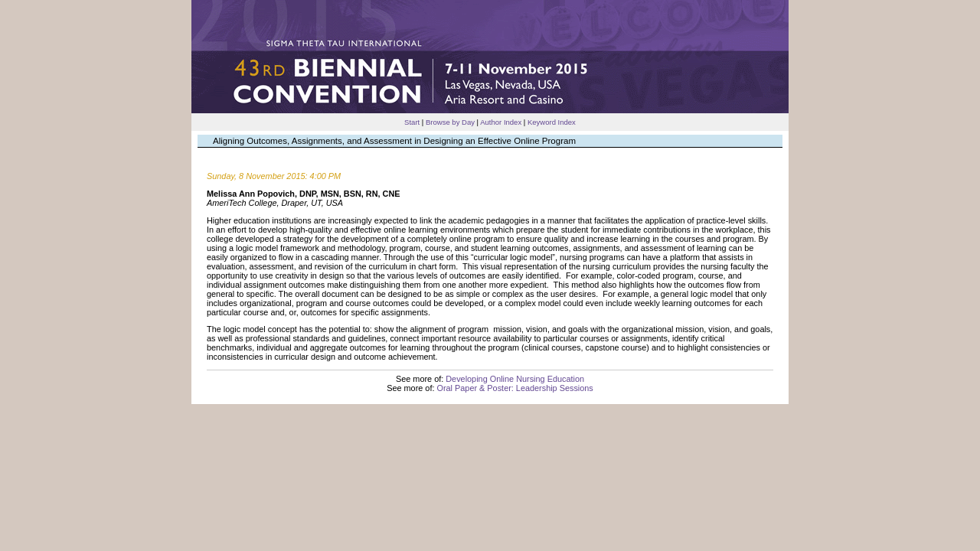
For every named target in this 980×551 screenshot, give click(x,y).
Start (412, 122)
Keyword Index (552, 122)
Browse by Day (450, 122)
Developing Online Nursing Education (515, 379)
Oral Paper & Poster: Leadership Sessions (514, 388)
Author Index (501, 122)
